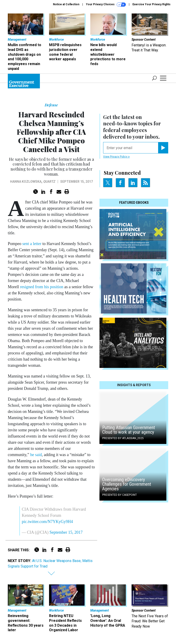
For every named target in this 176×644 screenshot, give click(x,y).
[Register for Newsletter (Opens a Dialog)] (163, 148)
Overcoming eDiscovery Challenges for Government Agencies (127, 484)
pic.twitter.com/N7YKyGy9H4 (47, 522)
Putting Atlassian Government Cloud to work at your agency (129, 430)
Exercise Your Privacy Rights (151, 4)
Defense (51, 105)
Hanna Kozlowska (26, 182)
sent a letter (32, 244)
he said (36, 455)
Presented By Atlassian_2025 (123, 438)
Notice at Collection (66, 4)
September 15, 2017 (66, 532)
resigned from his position (42, 287)
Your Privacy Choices (106, 5)
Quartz (49, 182)
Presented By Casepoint (120, 495)
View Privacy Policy (116, 157)
